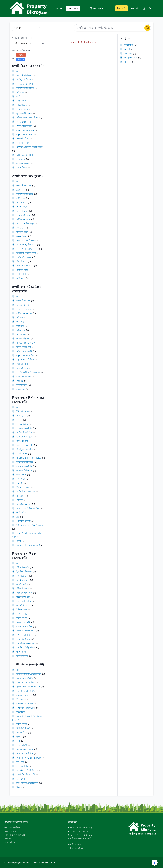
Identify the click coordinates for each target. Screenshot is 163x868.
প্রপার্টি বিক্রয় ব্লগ (75, 844)
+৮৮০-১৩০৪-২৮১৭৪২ (80, 828)
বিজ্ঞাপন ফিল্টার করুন (21, 50)
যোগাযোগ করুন (11, 842)
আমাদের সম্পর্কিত (12, 828)
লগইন (147, 8)
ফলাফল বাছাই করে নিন (22, 38)
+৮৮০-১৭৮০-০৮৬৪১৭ (80, 835)
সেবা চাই (135, 8)
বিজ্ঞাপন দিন (121, 8)
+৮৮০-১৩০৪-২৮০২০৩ (80, 831)
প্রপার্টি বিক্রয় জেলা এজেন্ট (79, 838)
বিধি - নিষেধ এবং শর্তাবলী (16, 835)
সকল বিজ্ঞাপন (73, 8)
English (59, 8)
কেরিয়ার (8, 838)
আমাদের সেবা (10, 831)
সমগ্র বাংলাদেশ (97, 8)
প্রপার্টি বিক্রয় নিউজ (76, 848)
